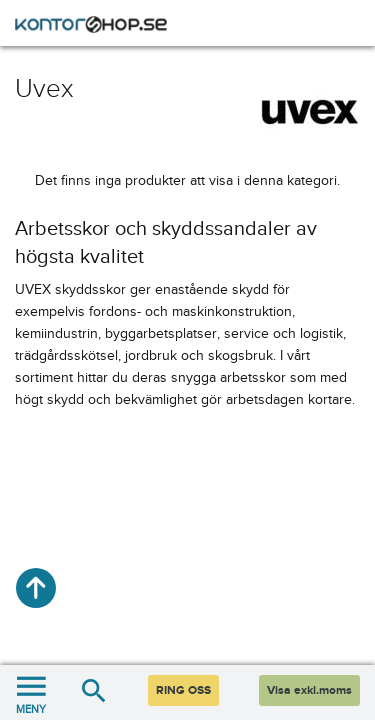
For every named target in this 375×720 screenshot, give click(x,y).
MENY (31, 692)
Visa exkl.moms (309, 690)
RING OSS (183, 690)
